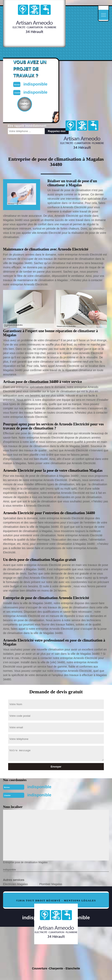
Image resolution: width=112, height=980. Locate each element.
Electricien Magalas (15, 884)
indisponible (39, 787)
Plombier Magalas (51, 884)
